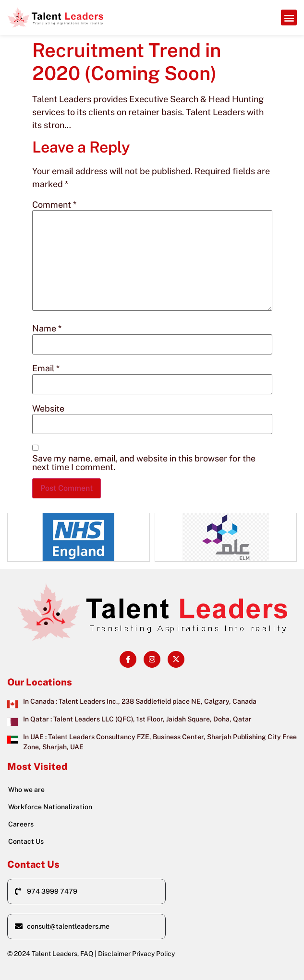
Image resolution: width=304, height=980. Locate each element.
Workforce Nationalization (50, 807)
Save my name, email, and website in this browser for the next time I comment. (144, 463)
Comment (54, 205)
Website (48, 409)
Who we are (26, 790)
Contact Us (26, 841)
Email (46, 368)
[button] (289, 18)
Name (47, 329)
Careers (21, 824)
